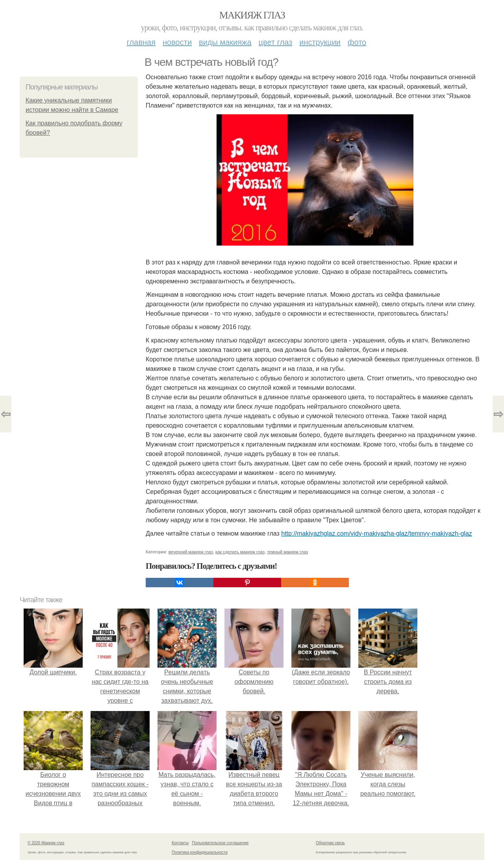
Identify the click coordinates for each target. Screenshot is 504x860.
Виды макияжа (225, 42)
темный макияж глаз (287, 552)
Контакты (180, 843)
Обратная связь (330, 843)
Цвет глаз (276, 42)
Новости (177, 42)
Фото (357, 42)
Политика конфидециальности (200, 852)
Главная (141, 42)
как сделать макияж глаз (240, 552)
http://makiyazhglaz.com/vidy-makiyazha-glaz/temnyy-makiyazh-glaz (377, 533)
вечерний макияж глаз (191, 552)
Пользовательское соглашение (220, 843)
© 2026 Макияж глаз (46, 843)
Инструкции (320, 42)
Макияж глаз (252, 15)
